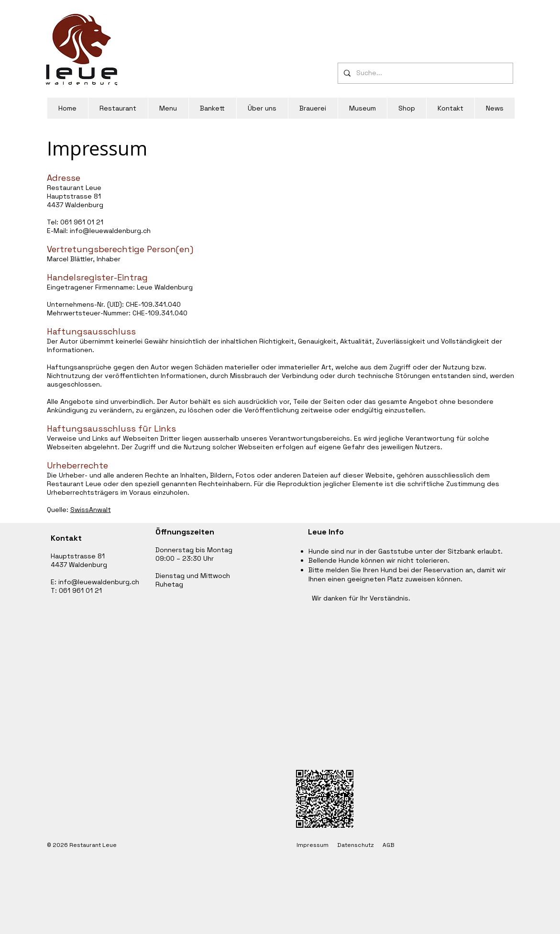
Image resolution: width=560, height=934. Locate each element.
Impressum (317, 845)
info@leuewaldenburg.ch (110, 231)
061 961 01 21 (82, 222)
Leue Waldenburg (165, 287)
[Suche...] (424, 73)
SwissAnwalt (91, 510)
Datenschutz (356, 845)
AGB (389, 845)
